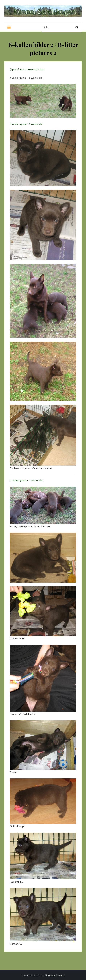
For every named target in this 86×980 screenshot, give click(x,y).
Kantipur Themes (55, 975)
